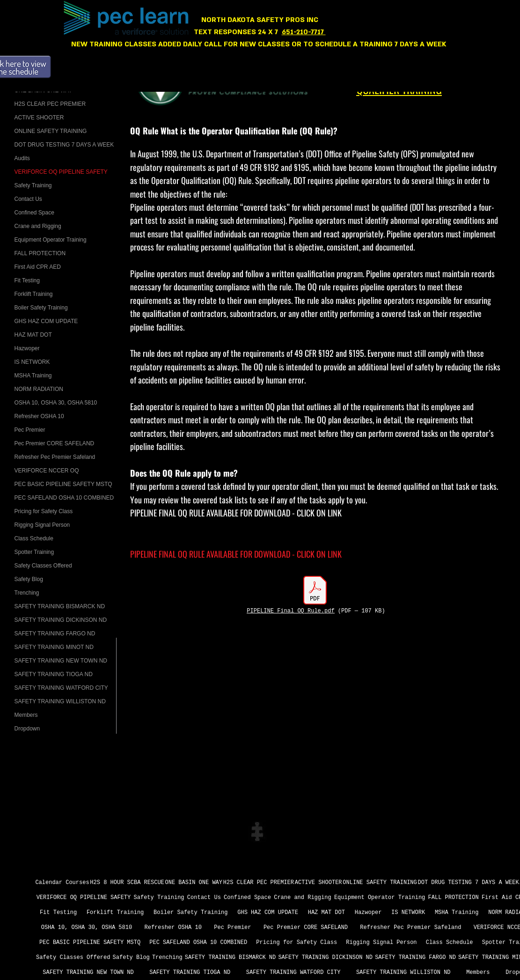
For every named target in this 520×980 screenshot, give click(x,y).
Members (26, 715)
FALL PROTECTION (40, 253)
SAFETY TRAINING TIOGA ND (54, 674)
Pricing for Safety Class (44, 511)
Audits (22, 158)
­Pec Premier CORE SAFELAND (55, 443)
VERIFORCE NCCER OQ (47, 471)
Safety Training (33, 185)
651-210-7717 (304, 32)
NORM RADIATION (39, 389)
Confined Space (34, 213)
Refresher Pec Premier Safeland (55, 457)
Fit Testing (27, 280)
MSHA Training (33, 376)
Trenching (27, 593)
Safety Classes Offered (43, 566)
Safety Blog (29, 579)
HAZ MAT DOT (33, 335)
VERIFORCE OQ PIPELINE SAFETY (61, 172)
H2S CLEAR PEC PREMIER (50, 104)
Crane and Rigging (38, 226)
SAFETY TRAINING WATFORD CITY (61, 688)
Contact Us (28, 199)
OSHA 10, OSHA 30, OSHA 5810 (56, 403)
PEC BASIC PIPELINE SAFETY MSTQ (63, 484)
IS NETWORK (32, 362)
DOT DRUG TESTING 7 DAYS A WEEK (64, 145)
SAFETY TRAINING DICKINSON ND (61, 620)
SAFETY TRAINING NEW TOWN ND (61, 661)
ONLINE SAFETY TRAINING (51, 131)
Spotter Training (34, 552)
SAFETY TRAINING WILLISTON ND (60, 701)
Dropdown (27, 729)
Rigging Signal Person (42, 525)
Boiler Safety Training (41, 308)
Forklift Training (34, 294)
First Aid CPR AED (38, 267)
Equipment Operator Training (51, 240)
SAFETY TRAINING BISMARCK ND (60, 606)
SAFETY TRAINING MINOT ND (54, 647)
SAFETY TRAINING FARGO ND (55, 634)
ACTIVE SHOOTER (39, 118)
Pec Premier (30, 430)
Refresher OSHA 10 (39, 416)
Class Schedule (34, 538)
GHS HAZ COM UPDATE (46, 321)
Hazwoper (27, 348)
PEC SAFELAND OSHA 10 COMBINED (64, 498)
